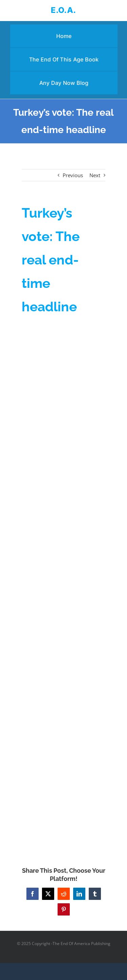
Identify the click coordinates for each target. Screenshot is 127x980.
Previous (73, 175)
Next (95, 175)
